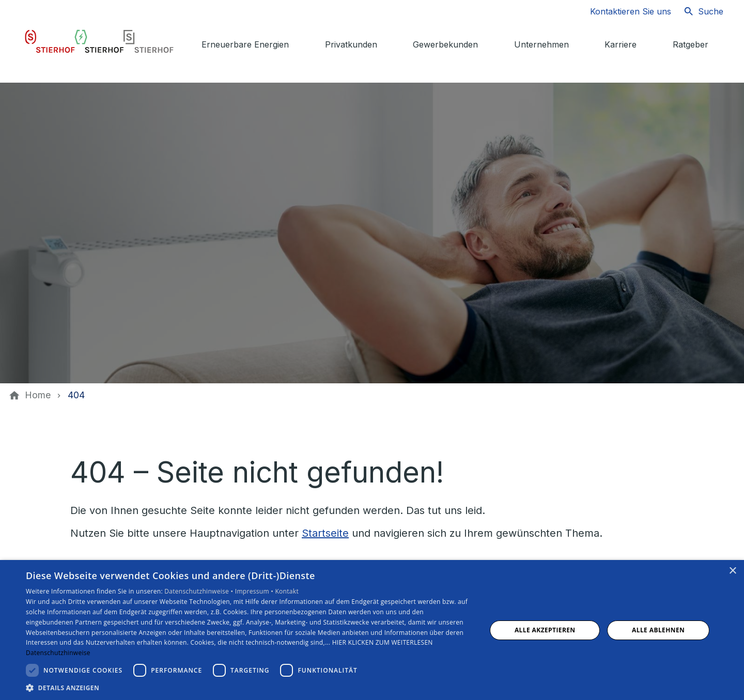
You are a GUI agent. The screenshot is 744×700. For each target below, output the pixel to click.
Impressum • (255, 591)
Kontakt (287, 591)
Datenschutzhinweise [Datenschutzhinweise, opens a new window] (58, 653)
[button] (249, 687)
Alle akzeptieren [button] (545, 630)
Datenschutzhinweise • (199, 591)
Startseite (325, 533)
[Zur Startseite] (99, 41)
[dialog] (372, 630)
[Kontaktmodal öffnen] (622, 11)
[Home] (38, 395)
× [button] (732, 571)
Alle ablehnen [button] (658, 630)
